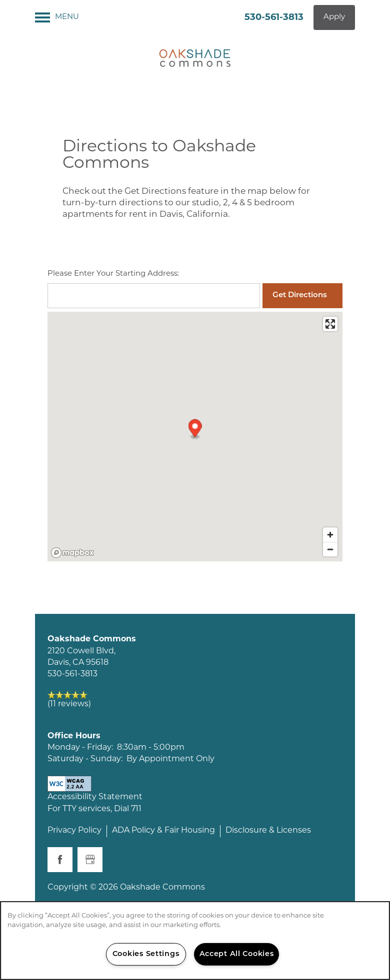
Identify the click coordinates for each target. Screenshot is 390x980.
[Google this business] (90, 860)
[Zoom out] (330, 549)
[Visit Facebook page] (60, 860)
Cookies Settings (146, 954)
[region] (195, 941)
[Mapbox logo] (72, 553)
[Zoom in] (330, 535)
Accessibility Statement (95, 797)
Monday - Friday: (80, 748)
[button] (334, 17)
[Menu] (57, 17)
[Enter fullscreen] (330, 324)
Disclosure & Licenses (268, 831)
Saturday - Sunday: (85, 759)
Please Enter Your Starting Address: (113, 274)
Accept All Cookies (237, 954)
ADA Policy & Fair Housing (163, 831)
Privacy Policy (74, 831)
